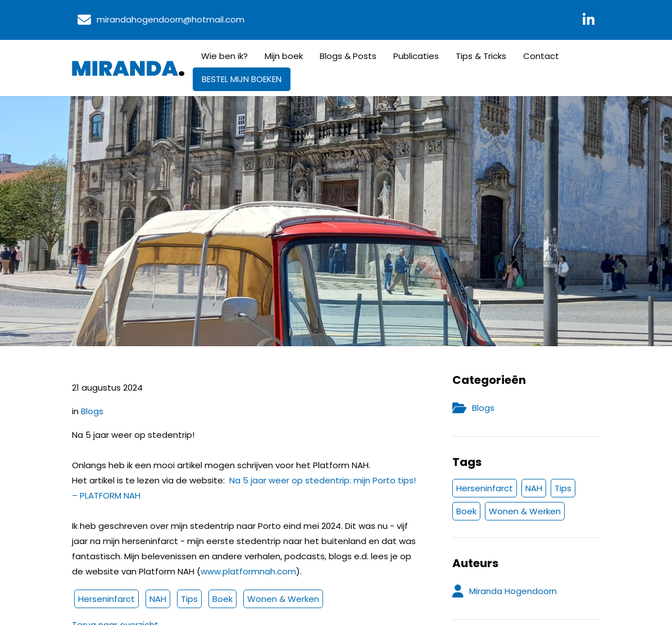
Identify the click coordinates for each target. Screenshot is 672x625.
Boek (223, 599)
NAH (158, 599)
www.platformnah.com (248, 571)
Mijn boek (284, 56)
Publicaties (416, 56)
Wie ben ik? (224, 56)
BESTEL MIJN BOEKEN (242, 79)
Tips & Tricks (481, 56)
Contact (541, 56)
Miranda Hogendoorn (513, 591)
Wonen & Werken (283, 599)
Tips (189, 599)
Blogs (92, 411)
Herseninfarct (106, 599)
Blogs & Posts (348, 56)
